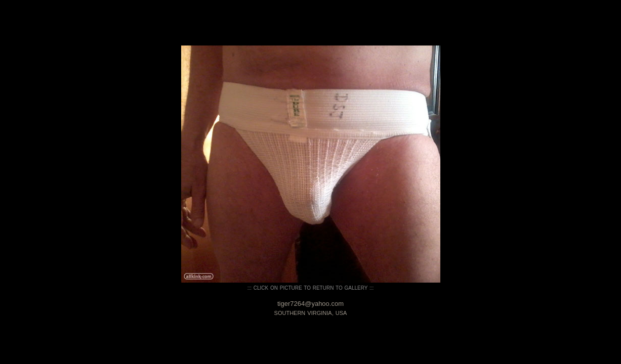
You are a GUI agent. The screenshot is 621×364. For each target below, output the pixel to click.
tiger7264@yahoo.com (310, 304)
